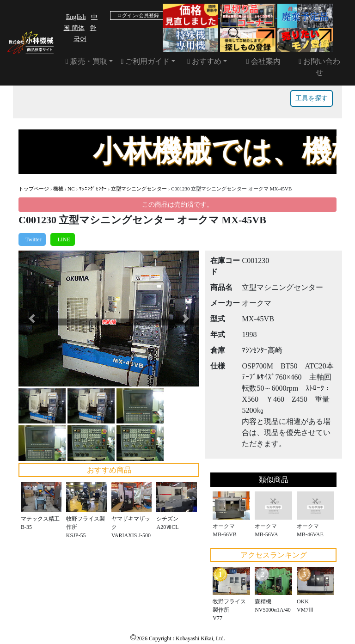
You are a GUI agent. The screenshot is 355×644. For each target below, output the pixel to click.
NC (71, 189)
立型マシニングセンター (139, 189)
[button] (32, 318)
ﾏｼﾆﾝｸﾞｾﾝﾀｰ (93, 189)
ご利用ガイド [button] (146, 61)
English (76, 17)
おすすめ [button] (204, 61)
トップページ (34, 189)
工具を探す (312, 98)
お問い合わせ (319, 67)
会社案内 (263, 61)
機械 (58, 189)
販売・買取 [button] (86, 61)
